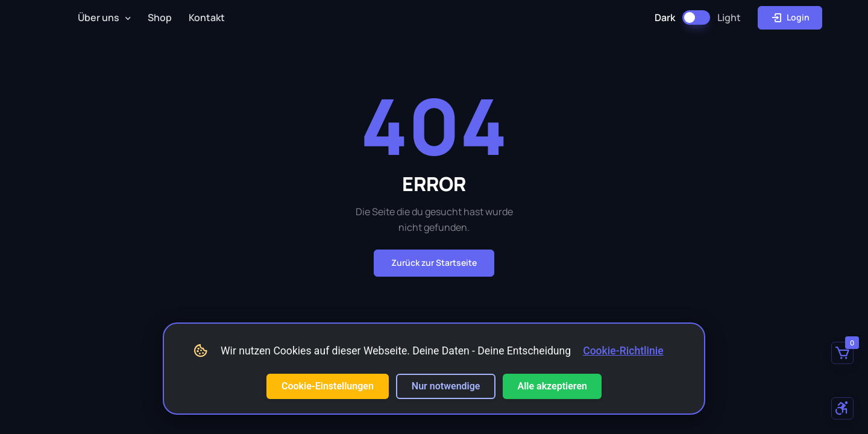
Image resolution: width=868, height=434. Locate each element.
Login (790, 17)
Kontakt (207, 17)
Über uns (99, 17)
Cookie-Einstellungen (328, 386)
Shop (160, 17)
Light (729, 17)
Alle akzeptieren (552, 386)
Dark (665, 17)
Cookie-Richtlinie (623, 351)
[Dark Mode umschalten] (696, 17)
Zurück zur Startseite (434, 263)
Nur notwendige (446, 386)
